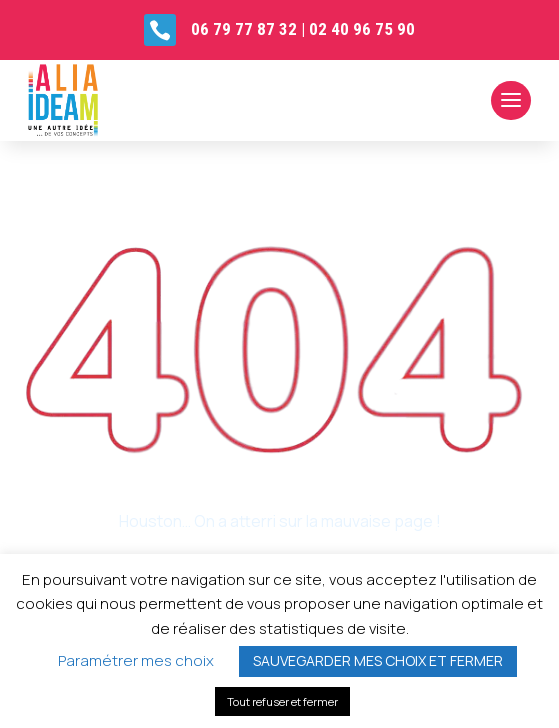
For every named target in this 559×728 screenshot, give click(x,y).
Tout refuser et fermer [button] (282, 701)
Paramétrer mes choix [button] (136, 660)
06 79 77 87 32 (244, 29)
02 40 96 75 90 (362, 29)
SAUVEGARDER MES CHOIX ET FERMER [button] (378, 660)
